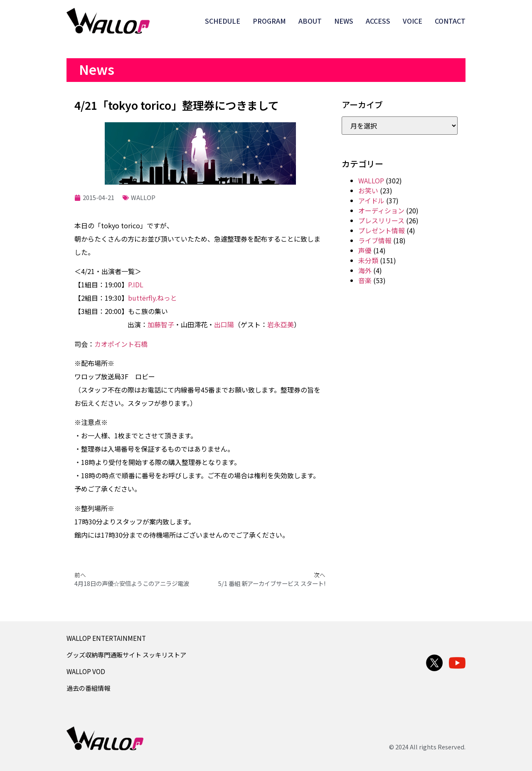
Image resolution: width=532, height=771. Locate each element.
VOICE (413, 21)
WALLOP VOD (86, 671)
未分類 (368, 260)
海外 (365, 270)
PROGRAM (269, 21)
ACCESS (378, 21)
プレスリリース (381, 220)
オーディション (381, 210)
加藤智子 (161, 324)
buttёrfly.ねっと (153, 298)
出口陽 (224, 324)
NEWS (344, 21)
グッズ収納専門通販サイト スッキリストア (126, 655)
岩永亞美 (281, 324)
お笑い (368, 190)
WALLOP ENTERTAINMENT (106, 638)
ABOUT (310, 21)
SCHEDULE (223, 21)
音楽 (365, 280)
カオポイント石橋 (121, 344)
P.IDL (136, 284)
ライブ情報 (375, 240)
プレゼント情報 (382, 230)
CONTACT (450, 21)
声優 (365, 250)
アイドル (371, 200)
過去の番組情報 (88, 688)
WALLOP (143, 197)
